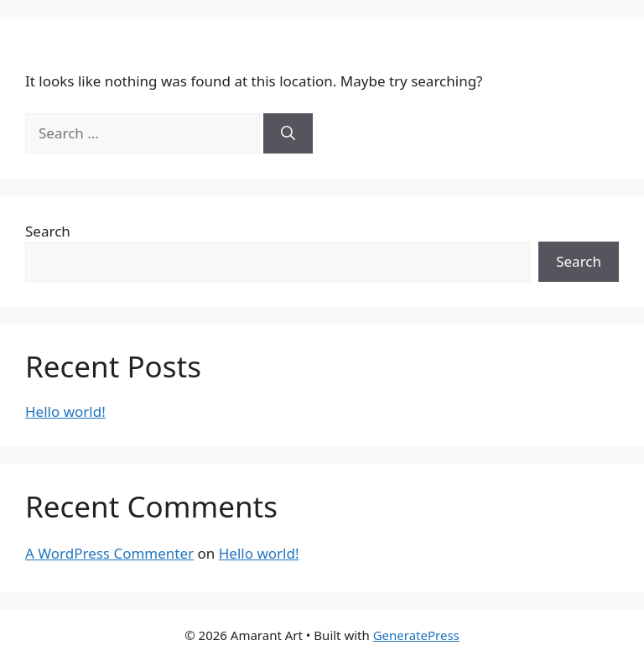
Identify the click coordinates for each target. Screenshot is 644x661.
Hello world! (65, 411)
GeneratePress (416, 635)
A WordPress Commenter (109, 553)
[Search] (288, 133)
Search (48, 231)
